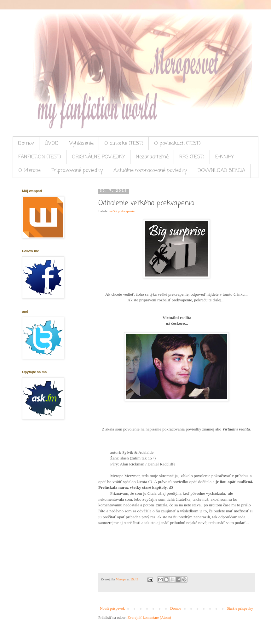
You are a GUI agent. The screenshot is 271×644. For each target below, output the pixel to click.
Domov (26, 144)
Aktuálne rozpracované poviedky (150, 171)
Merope (121, 579)
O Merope (29, 171)
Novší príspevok (112, 608)
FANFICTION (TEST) (40, 157)
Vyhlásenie (81, 144)
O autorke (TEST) (124, 144)
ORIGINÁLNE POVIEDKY (98, 157)
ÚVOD (52, 144)
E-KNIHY (225, 157)
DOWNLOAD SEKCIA (221, 171)
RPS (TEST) (192, 157)
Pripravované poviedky (77, 171)
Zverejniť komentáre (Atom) (149, 618)
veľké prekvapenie (122, 211)
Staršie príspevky (240, 608)
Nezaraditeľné (152, 157)
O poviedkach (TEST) (177, 144)
